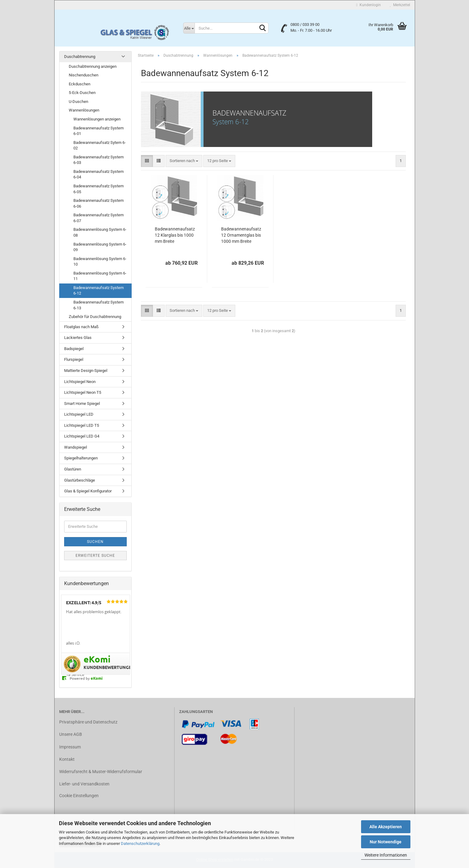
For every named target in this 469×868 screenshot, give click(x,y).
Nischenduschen (84, 75)
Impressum (70, 747)
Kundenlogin (368, 5)
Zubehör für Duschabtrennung (95, 317)
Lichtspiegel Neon (80, 382)
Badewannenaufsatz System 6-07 (99, 218)
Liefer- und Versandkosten (84, 784)
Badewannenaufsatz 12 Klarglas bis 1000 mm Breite (175, 235)
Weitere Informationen (386, 855)
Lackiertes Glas (78, 338)
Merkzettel (400, 5)
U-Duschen (78, 102)
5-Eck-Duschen (82, 93)
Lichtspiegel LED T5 (82, 425)
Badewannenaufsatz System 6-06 (99, 203)
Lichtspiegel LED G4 (82, 436)
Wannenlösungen (84, 110)
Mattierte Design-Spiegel (86, 371)
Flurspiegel (74, 359)
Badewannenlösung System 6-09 (100, 247)
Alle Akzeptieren (386, 827)
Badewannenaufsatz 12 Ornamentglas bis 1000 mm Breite (241, 235)
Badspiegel (74, 349)
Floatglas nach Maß (81, 327)
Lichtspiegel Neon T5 (83, 392)
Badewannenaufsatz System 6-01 (99, 131)
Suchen (95, 542)
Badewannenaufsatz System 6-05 (99, 189)
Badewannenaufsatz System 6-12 (99, 291)
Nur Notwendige (386, 842)
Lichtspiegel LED (79, 414)
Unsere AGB (71, 734)
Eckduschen (80, 84)
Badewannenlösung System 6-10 (100, 262)
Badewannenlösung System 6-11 (100, 276)
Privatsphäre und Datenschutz (88, 722)
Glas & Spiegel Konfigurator (88, 491)
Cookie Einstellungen (79, 796)
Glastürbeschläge (80, 480)
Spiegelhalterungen (81, 458)
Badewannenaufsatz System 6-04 (99, 174)
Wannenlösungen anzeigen (97, 119)
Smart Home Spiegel (82, 403)
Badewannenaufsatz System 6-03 (99, 160)
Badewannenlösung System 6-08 (100, 232)
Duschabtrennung (80, 57)
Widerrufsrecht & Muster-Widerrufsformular (101, 772)
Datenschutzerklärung (140, 844)
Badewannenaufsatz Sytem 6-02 (100, 145)
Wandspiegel (76, 447)
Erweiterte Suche (95, 556)
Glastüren (73, 469)
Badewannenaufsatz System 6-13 (99, 305)
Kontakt (67, 759)
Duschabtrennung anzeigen (93, 66)
